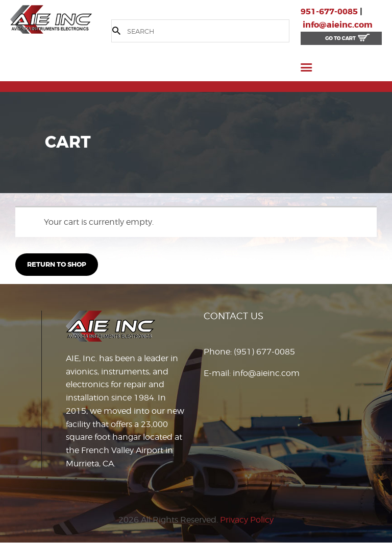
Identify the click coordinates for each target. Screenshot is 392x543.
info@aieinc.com (338, 25)
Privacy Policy (247, 520)
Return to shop (57, 264)
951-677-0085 (329, 11)
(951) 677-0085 (264, 352)
